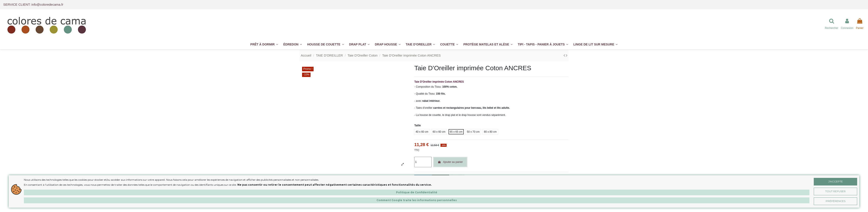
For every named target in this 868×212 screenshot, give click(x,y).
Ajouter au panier (450, 162)
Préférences (836, 201)
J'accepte (836, 181)
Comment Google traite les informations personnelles (417, 200)
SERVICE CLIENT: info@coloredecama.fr (33, 4)
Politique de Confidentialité (417, 192)
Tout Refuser (835, 191)
